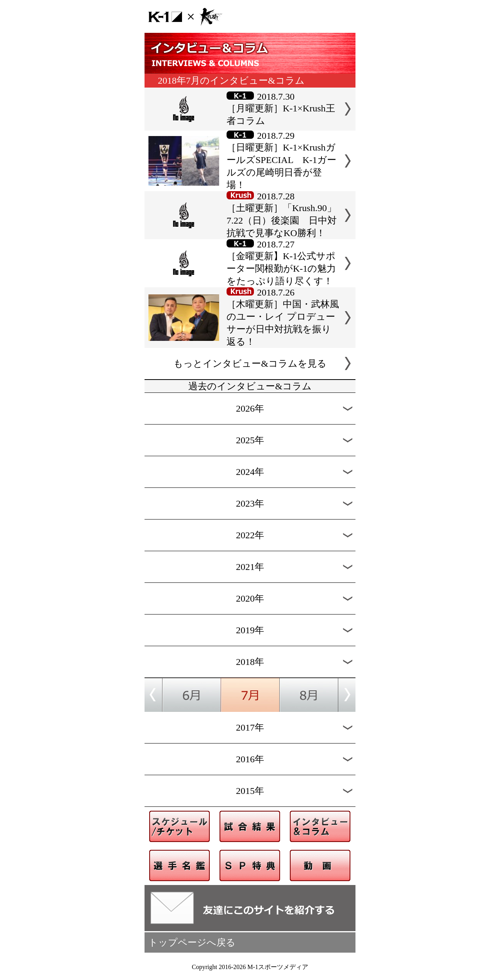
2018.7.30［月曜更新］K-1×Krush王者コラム (281, 109)
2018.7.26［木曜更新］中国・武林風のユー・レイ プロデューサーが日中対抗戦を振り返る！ (283, 317)
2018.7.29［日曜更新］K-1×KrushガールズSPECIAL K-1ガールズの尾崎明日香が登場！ (281, 160)
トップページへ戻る (192, 942)
